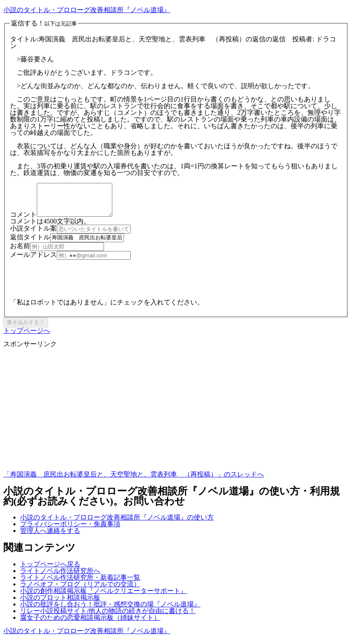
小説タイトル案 (33, 235)
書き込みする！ (26, 328)
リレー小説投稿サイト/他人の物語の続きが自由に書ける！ (108, 617)
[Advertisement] (176, 419)
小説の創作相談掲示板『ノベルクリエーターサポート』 (104, 597)
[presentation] (73, 282)
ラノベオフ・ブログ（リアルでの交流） (80, 590)
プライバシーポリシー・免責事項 (70, 530)
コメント (23, 221)
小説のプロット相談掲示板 (60, 604)
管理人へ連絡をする (50, 537)
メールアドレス (33, 261)
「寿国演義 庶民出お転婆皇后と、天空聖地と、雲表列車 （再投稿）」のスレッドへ (134, 480)
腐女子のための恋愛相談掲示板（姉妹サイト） (90, 624)
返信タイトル (30, 243)
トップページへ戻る (50, 570)
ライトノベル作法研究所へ (60, 577)
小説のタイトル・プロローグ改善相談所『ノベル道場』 (87, 10)
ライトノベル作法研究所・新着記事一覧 (80, 584)
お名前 (20, 252)
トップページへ (27, 337)
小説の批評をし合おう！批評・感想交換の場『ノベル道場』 (110, 610)
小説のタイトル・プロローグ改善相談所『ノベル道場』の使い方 (117, 524)
